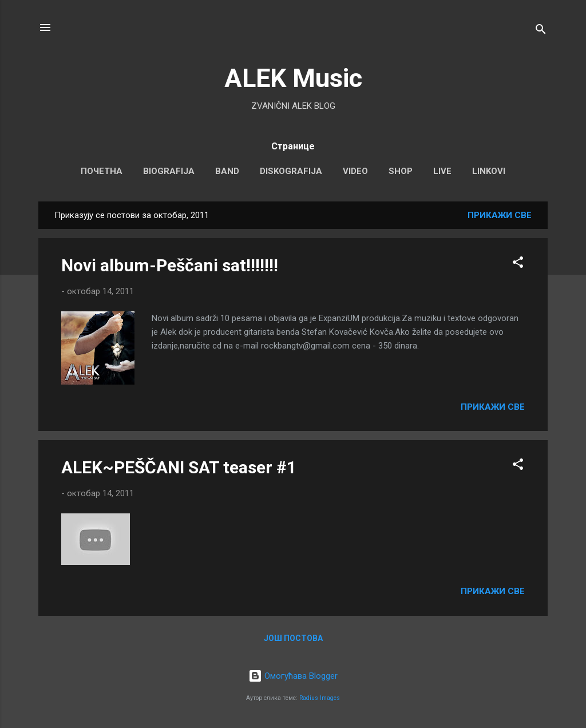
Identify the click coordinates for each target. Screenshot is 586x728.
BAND (227, 171)
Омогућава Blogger (293, 676)
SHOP (401, 171)
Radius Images (320, 698)
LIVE (442, 171)
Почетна (102, 171)
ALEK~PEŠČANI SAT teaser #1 (179, 467)
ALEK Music (293, 78)
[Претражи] (541, 31)
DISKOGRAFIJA (291, 171)
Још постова (293, 638)
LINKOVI (489, 171)
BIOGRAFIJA (169, 171)
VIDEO (355, 171)
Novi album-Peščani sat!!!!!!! (170, 265)
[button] (518, 264)
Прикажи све (500, 215)
